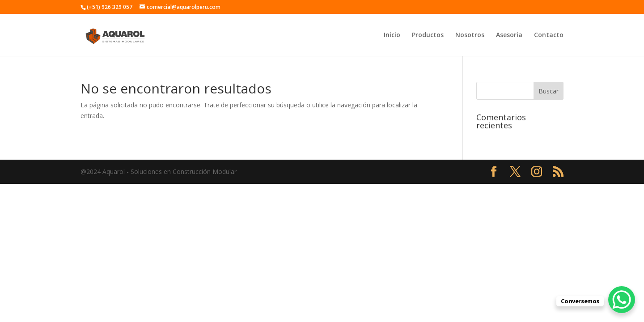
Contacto (549, 35)
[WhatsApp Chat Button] (622, 300)
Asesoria (509, 35)
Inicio (392, 35)
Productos (428, 35)
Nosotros (470, 35)
